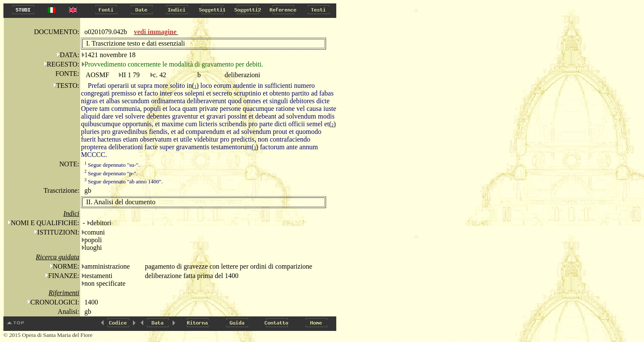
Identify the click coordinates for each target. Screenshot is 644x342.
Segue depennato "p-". (111, 173)
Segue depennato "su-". (112, 165)
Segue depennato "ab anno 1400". (124, 181)
